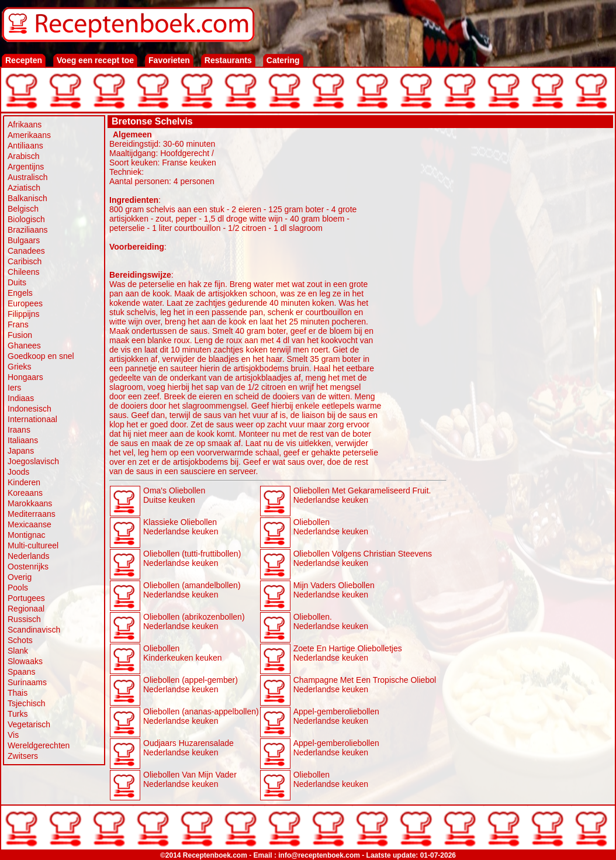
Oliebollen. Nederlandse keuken (331, 621)
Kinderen (24, 482)
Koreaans (25, 493)
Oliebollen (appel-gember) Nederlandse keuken (191, 685)
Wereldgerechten (39, 745)
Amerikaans (29, 135)
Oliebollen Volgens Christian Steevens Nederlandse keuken (363, 558)
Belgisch (23, 209)
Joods (18, 472)
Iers (14, 388)
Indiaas (21, 398)
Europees (25, 303)
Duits (17, 282)
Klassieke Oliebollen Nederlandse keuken (181, 527)
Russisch (24, 619)
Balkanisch (27, 198)
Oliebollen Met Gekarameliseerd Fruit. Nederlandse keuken (362, 495)
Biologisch (26, 219)
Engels (20, 293)
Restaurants (228, 60)
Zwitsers (23, 756)
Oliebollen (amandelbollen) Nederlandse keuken (192, 590)
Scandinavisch (34, 630)
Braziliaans (27, 230)
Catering (283, 60)
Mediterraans (32, 514)
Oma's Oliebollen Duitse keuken (174, 495)
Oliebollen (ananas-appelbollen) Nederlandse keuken (201, 716)
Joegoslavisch (33, 461)
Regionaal (26, 609)
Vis (13, 735)
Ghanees (24, 346)
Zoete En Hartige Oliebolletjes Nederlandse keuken (348, 653)
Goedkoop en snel (41, 356)
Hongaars (25, 377)
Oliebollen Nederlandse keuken (331, 527)
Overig (20, 577)
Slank (18, 651)
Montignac (27, 535)
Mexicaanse (30, 524)
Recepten (24, 60)
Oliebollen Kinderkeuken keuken (183, 653)
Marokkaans (30, 503)
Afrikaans (25, 125)
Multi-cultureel (33, 545)
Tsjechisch (27, 703)
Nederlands (29, 556)
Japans (21, 451)
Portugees (26, 598)
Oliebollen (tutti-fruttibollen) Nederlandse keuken (192, 558)
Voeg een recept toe (95, 60)
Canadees (26, 251)
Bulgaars (24, 240)
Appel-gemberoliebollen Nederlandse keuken (336, 716)
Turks (18, 714)
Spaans (21, 672)
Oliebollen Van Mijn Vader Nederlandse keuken (190, 779)
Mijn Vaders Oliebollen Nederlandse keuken (334, 590)
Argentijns (26, 167)
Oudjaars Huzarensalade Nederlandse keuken (188, 748)
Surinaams (27, 682)
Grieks (19, 367)
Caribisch (25, 261)
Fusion (20, 335)
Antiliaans (25, 146)
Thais (18, 693)
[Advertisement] (530, 203)
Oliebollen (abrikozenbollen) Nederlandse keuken (194, 621)
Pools (18, 588)
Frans (18, 324)
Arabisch (23, 156)
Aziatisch (24, 188)
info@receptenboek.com (319, 855)
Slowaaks (25, 661)
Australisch (27, 177)
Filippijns (23, 314)
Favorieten (169, 60)
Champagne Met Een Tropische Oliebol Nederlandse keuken (365, 685)
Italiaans (23, 440)
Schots (20, 640)
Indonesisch (30, 409)
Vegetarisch (29, 724)
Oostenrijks (28, 567)
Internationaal (32, 419)
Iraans (19, 430)
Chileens (23, 272)
